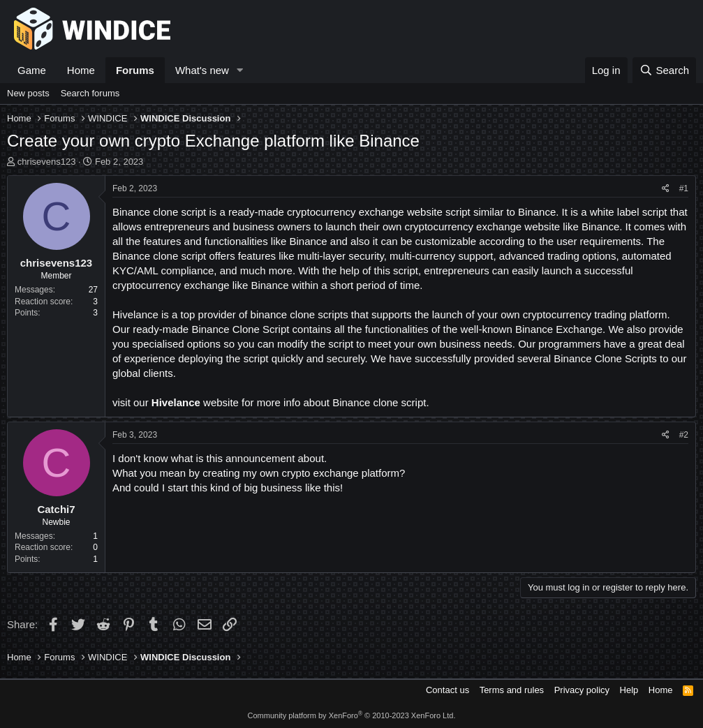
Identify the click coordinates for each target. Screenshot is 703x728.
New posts (28, 93)
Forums (135, 70)
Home (81, 70)
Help (629, 690)
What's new (202, 70)
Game (32, 70)
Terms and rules (512, 690)
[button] (240, 70)
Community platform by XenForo (352, 715)
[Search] (664, 70)
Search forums (90, 93)
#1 (684, 188)
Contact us (447, 690)
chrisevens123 (47, 162)
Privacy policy (582, 690)
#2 (684, 435)
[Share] (666, 189)
